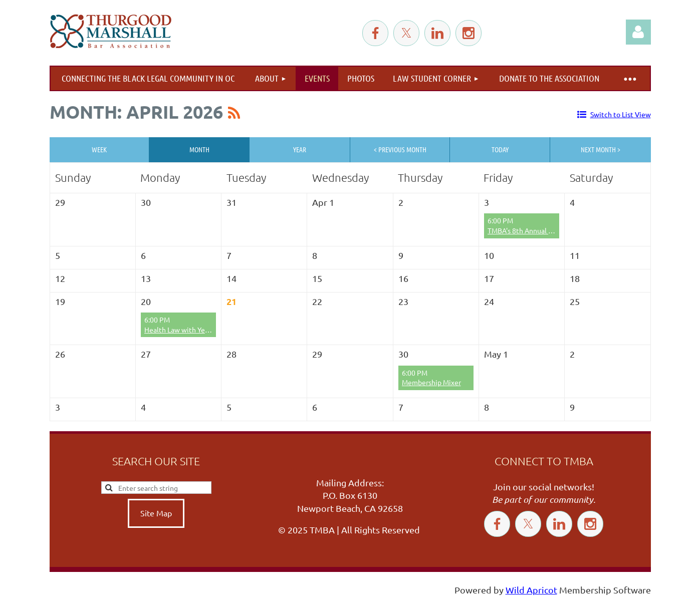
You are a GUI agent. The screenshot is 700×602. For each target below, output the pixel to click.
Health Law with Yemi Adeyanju (194, 330)
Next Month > (601, 149)
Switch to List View (621, 114)
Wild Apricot (531, 590)
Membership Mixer (431, 382)
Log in (638, 32)
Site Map (156, 513)
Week (99, 149)
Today (500, 149)
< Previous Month (400, 149)
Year (300, 149)
